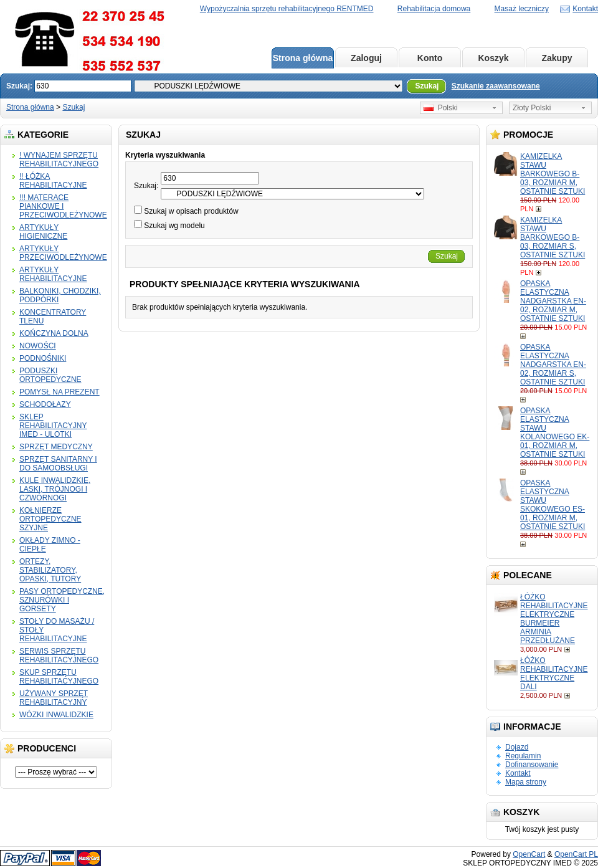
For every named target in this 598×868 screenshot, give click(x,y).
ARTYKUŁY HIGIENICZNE (43, 232)
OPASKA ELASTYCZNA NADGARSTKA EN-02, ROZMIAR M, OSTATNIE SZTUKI (553, 301)
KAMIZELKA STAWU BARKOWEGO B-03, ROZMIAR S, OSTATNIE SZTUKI (553, 237)
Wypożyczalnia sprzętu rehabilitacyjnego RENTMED (287, 9)
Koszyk (493, 58)
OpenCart (529, 854)
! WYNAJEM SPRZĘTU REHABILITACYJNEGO (59, 160)
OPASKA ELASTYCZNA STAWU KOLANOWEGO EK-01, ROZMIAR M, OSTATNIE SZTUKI (555, 432)
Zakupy (557, 58)
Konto (430, 58)
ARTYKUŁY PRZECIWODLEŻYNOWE (63, 253)
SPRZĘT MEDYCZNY (56, 447)
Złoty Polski (532, 108)
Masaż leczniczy (522, 9)
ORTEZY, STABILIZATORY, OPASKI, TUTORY (50, 570)
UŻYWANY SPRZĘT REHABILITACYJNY (54, 698)
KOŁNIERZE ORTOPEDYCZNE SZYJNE (50, 519)
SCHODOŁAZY (45, 404)
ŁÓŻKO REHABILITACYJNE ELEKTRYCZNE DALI (554, 674)
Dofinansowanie (532, 765)
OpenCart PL (576, 854)
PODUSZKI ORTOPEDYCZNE (50, 375)
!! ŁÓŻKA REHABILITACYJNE (53, 181)
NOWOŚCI (38, 346)
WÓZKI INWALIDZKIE (56, 715)
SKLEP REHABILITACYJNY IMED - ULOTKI (53, 426)
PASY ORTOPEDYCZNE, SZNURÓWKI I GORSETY (62, 600)
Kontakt (585, 9)
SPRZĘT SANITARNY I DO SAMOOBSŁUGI (58, 464)
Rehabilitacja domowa (434, 9)
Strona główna (303, 58)
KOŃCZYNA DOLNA (54, 333)
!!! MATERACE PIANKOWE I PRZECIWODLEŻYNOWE (63, 206)
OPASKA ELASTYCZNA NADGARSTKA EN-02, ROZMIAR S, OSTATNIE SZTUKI (553, 365)
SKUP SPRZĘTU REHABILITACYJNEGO (59, 677)
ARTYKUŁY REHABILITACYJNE (53, 274)
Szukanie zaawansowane (496, 86)
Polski (441, 108)
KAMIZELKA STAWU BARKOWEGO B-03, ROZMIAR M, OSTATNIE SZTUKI (553, 174)
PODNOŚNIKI (43, 358)
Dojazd (517, 747)
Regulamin (523, 756)
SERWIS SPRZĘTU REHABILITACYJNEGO (59, 656)
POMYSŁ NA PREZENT (59, 392)
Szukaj (74, 107)
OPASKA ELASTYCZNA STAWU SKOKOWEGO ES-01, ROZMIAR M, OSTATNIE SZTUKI (553, 505)
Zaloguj (366, 58)
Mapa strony (526, 782)
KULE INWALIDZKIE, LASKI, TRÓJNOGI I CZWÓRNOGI (55, 489)
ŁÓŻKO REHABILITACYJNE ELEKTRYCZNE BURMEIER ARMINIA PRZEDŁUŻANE (554, 619)
